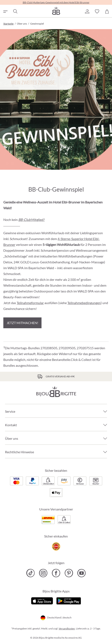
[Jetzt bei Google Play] (69, 600)
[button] (87, 11)
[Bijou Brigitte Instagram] (43, 573)
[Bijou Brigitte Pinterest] (69, 573)
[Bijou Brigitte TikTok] (31, 573)
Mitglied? (31, 220)
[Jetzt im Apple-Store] (42, 600)
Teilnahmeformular (30, 303)
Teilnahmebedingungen (84, 303)
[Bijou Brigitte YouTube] (81, 573)
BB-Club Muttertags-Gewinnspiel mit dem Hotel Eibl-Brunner (56, 2)
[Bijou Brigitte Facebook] (56, 573)
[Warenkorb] (107, 11)
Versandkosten (67, 629)
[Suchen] (15, 11)
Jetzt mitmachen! (22, 323)
